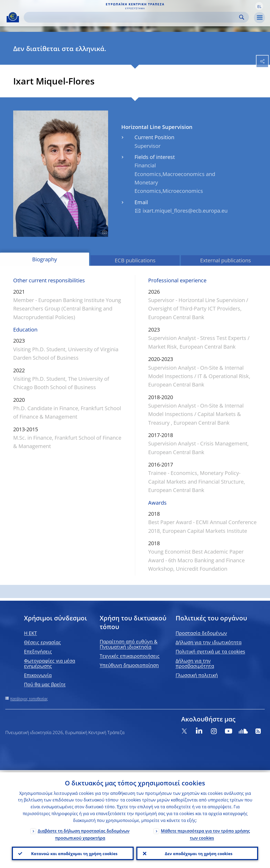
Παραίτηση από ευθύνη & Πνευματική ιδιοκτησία (129, 644)
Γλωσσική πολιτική (197, 675)
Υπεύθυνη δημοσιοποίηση (129, 665)
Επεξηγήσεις (38, 651)
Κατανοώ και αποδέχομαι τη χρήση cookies (73, 852)
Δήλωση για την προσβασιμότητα (195, 663)
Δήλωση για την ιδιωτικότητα (209, 642)
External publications (226, 260)
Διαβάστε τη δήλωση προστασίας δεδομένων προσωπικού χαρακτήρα (84, 832)
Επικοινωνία (38, 675)
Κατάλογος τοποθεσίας (29, 699)
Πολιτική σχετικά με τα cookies (210, 651)
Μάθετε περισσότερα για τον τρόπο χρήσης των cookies (205, 832)
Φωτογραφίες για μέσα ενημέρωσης (50, 663)
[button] (259, 6)
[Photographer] (104, 232)
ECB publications (135, 260)
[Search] (132, 17)
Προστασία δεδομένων (201, 633)
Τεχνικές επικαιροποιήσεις (130, 656)
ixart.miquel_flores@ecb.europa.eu (185, 211)
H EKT (30, 633)
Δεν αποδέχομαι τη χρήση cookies (197, 852)
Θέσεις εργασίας (42, 642)
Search (242, 17)
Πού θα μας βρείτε (45, 684)
